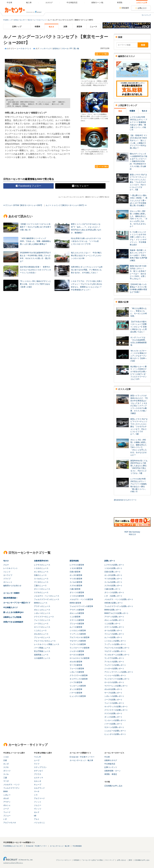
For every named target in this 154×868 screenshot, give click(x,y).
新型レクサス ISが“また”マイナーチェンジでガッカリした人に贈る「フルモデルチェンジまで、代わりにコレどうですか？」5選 (138, 182)
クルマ (6, 565)
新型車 (79, 27)
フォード (7, 812)
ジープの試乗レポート (113, 700)
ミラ (36, 795)
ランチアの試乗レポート (114, 658)
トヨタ (6, 757)
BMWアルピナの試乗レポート (116, 613)
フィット (38, 802)
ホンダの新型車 (76, 575)
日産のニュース (40, 575)
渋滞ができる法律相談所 (13, 622)
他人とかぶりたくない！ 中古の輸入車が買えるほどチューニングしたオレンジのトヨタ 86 (86, 256)
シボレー (7, 795)
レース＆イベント (40, 20)
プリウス (38, 774)
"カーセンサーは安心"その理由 (92, 860)
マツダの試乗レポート (113, 579)
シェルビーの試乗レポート (115, 731)
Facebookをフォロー (28, 186)
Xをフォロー (80, 186)
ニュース (93, 27)
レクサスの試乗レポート (114, 565)
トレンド (7, 572)
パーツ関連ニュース (42, 648)
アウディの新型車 (77, 610)
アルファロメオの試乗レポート (117, 648)
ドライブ (7, 579)
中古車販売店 (110, 764)
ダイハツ (7, 771)
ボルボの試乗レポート (113, 689)
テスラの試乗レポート (113, 713)
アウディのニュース (42, 606)
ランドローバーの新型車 (80, 648)
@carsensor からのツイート (125, 500)
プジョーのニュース (42, 637)
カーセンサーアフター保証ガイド (17, 603)
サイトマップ (146, 15)
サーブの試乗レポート (113, 693)
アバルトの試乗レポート (114, 662)
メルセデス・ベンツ (11, 785)
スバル (6, 774)
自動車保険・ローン (112, 771)
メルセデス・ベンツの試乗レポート (119, 599)
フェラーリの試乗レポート (115, 665)
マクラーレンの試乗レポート (116, 686)
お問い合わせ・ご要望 (124, 860)
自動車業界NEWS (41, 561)
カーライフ (8, 575)
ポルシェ (7, 805)
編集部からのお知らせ (12, 586)
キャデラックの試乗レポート (116, 707)
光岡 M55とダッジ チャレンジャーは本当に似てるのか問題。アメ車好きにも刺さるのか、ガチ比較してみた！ (87, 270)
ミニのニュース (40, 631)
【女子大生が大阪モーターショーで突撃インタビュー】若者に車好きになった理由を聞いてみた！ (139, 327)
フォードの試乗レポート (114, 703)
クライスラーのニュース (44, 617)
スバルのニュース (41, 579)
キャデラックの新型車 (79, 679)
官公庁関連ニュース (42, 651)
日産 (5, 760)
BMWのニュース (41, 603)
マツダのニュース (41, 582)
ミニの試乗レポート (112, 624)
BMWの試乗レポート (113, 610)
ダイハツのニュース (42, 589)
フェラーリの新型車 (78, 644)
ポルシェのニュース (42, 610)
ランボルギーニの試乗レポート (117, 655)
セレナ (37, 812)
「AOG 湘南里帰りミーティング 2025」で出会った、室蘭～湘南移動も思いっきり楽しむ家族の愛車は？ (35, 241)
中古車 (107, 757)
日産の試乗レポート (112, 572)
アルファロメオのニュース (45, 641)
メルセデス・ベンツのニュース (47, 596)
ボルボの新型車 (76, 662)
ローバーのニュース (42, 627)
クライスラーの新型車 (79, 675)
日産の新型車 (75, 572)
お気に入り (142, 8)
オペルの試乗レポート (113, 631)
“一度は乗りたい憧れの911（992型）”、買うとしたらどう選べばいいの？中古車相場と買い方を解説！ (139, 200)
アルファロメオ (10, 823)
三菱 (5, 778)
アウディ (7, 802)
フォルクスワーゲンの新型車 (81, 606)
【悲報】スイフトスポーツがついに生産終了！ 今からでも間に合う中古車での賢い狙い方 (35, 227)
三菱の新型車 (75, 589)
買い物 (76, 49)
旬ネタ (30, 20)
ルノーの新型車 (76, 627)
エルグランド (39, 788)
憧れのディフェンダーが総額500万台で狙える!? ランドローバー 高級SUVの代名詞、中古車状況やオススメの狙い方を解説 (139, 161)
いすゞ (6, 819)
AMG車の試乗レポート (114, 603)
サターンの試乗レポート (114, 727)
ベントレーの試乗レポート (115, 675)
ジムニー (38, 805)
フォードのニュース (42, 620)
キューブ (38, 785)
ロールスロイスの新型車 (80, 658)
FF (71, 49)
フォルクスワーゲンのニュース (47, 599)
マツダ (6, 781)
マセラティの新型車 (78, 641)
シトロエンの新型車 (78, 631)
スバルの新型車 (76, 582)
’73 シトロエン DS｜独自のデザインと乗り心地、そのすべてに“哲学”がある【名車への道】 (35, 284)
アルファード (39, 798)
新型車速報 (74, 561)
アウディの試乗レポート (114, 617)
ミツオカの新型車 (77, 596)
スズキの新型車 (76, 586)
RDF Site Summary (132, 532)
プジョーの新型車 (77, 624)
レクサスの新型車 (77, 565)
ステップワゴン (40, 767)
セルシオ (38, 781)
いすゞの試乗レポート (113, 596)
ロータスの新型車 (77, 655)
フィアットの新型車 (78, 634)
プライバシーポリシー (63, 860)
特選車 (37, 27)
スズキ (6, 767)
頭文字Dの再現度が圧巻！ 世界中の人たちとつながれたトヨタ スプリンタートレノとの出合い (35, 270)
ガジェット (8, 582)
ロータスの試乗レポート (114, 682)
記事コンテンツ (111, 767)
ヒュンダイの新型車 (78, 696)
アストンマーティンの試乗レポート (119, 672)
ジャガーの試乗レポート (114, 669)
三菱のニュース (40, 586)
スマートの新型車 (77, 620)
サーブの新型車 (76, 665)
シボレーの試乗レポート (114, 696)
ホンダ (6, 764)
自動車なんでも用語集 (12, 617)
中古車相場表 (77, 846)
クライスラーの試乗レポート (116, 710)
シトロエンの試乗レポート (115, 641)
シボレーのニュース (42, 613)
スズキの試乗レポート (113, 586)
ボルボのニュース (41, 634)
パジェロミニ (39, 823)
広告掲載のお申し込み (113, 786)
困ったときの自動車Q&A (13, 612)
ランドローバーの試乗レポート (117, 679)
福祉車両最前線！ (11, 598)
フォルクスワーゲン (11, 788)
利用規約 (77, 860)
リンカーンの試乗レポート (115, 720)
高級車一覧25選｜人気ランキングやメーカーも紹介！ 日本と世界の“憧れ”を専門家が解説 (139, 255)
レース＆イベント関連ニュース (47, 644)
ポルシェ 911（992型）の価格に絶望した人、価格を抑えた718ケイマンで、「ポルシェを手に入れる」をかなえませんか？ (139, 219)
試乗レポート (110, 561)
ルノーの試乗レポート (113, 637)
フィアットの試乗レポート (115, 644)
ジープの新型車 (76, 682)
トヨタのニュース (41, 568)
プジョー (7, 816)
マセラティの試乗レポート (115, 651)
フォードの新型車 (77, 669)
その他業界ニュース (42, 658)
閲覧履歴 (125, 8)
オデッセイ (38, 771)
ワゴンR (37, 757)
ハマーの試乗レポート (113, 724)
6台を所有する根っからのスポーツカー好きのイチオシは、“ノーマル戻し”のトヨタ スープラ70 (86, 241)
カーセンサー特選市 (11, 593)
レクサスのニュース (42, 565)
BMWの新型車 (75, 603)
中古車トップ (8, 20)
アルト (37, 819)
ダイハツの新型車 (77, 592)
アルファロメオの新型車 (80, 637)
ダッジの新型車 (76, 689)
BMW (5, 791)
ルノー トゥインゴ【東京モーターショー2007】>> (66, 205)
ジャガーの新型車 (77, 651)
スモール (65, 49)
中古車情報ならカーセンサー (13, 846)
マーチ (37, 791)
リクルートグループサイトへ (13, 863)
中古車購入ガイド (11, 608)
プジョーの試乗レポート (114, 634)
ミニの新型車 (75, 617)
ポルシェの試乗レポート (114, 620)
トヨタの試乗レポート (113, 568)
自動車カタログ (111, 760)
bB (35, 816)
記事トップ (17, 27)
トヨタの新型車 (76, 568)
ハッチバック (46, 49)
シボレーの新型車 (77, 672)
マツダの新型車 (76, 579)
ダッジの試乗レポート (113, 717)
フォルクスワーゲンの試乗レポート (119, 606)
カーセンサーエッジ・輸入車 (81, 760)
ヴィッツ (38, 809)
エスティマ (38, 778)
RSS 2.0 (132, 534)
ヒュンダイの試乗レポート (115, 734)
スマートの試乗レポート (114, 627)
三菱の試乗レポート (112, 589)
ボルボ (6, 798)
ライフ (37, 764)
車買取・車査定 (111, 774)
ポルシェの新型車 (77, 613)
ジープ (6, 809)
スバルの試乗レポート (113, 582)
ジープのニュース (41, 624)
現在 (120, 111)
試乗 (65, 27)
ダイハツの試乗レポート (114, 592)
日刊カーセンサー (20, 20)
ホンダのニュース (41, 572)
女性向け (56, 49)
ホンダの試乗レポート (113, 575)
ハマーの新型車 (76, 693)
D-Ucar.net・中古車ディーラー (82, 757)
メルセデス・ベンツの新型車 (81, 599)
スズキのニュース (41, 592)
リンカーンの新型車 (78, 686)
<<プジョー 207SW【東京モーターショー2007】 (23, 205)
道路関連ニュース (41, 655)
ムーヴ (37, 760)
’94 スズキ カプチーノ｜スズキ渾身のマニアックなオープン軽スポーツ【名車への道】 (139, 356)
